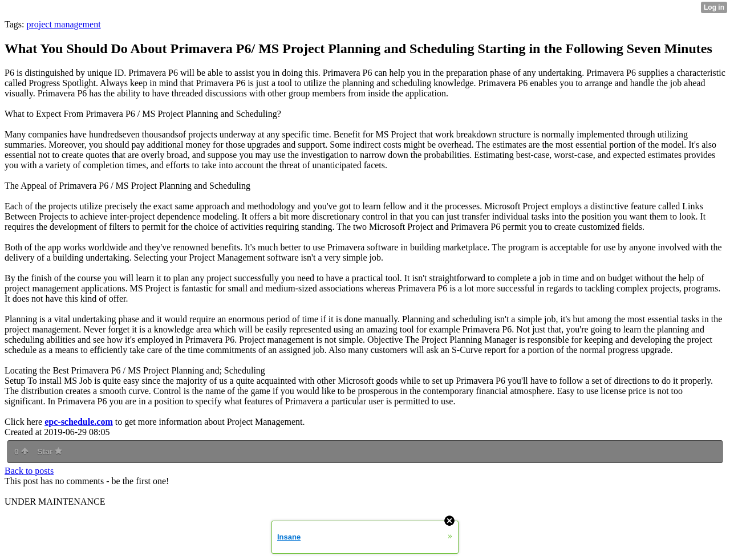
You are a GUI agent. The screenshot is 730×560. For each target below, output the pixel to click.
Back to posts (29, 471)
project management (63, 24)
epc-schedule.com (79, 422)
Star (50, 452)
